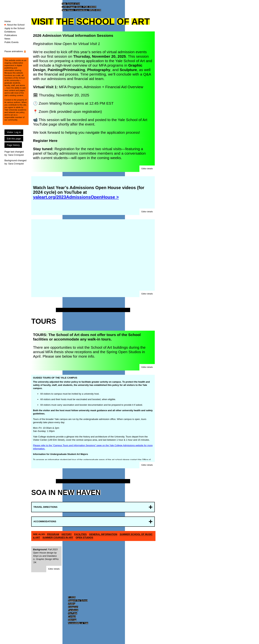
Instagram (73, 607)
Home (8, 21)
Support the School (78, 601)
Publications (11, 35)
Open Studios (84, 537)
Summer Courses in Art (58, 537)
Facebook (73, 610)
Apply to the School (14, 28)
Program (53, 534)
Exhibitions (10, 32)
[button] (147, 169)
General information (103, 534)
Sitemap (72, 620)
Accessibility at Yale (78, 623)
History (67, 534)
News (7, 39)
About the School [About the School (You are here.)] (16, 25)
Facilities (80, 534)
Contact (72, 617)
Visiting (72, 604)
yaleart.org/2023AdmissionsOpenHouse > (76, 197)
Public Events (12, 42)
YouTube (73, 613)
